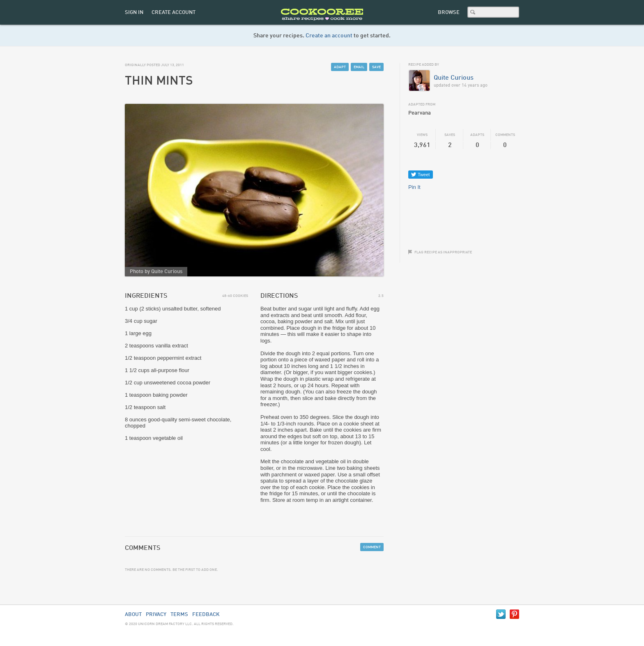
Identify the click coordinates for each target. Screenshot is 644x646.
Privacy (156, 615)
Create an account (329, 36)
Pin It (414, 187)
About (133, 615)
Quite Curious (454, 78)
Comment (372, 547)
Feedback (206, 615)
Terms (179, 615)
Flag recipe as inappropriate (443, 252)
